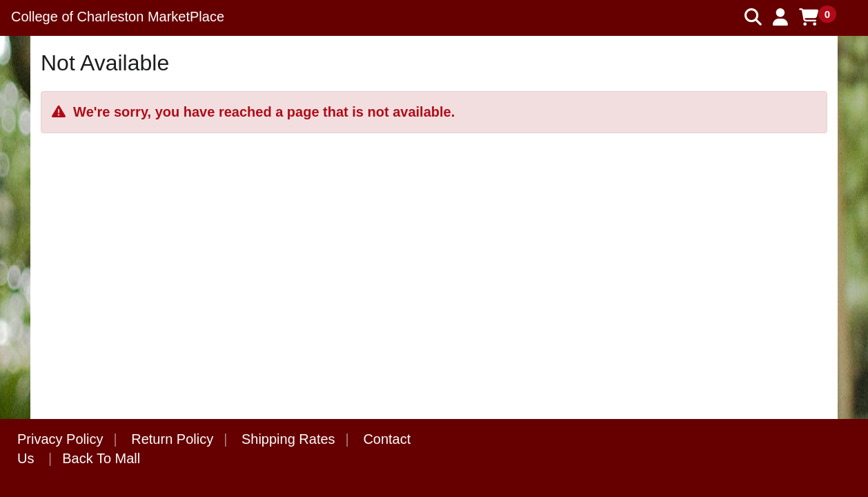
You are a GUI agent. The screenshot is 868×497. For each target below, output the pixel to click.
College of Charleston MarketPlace (118, 17)
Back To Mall (101, 458)
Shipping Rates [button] (288, 439)
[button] (780, 17)
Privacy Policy (60, 439)
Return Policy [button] (172, 439)
